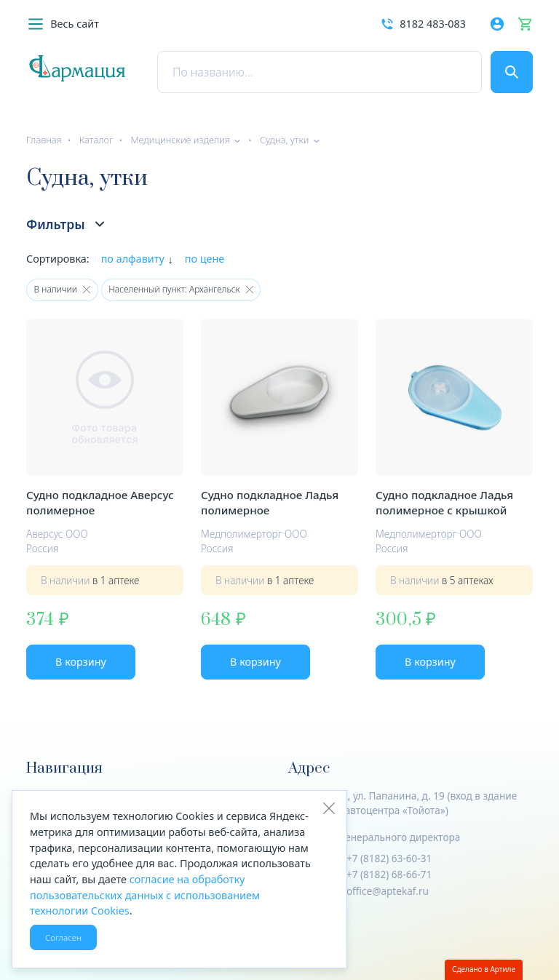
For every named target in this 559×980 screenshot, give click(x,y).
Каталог (96, 140)
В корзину (81, 662)
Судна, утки (285, 140)
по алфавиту (133, 259)
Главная (44, 140)
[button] (63, 24)
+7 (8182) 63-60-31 (389, 858)
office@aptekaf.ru (388, 891)
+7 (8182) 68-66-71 (389, 874)
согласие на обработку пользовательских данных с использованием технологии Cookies (145, 895)
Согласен (63, 937)
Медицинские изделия (180, 140)
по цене (205, 259)
